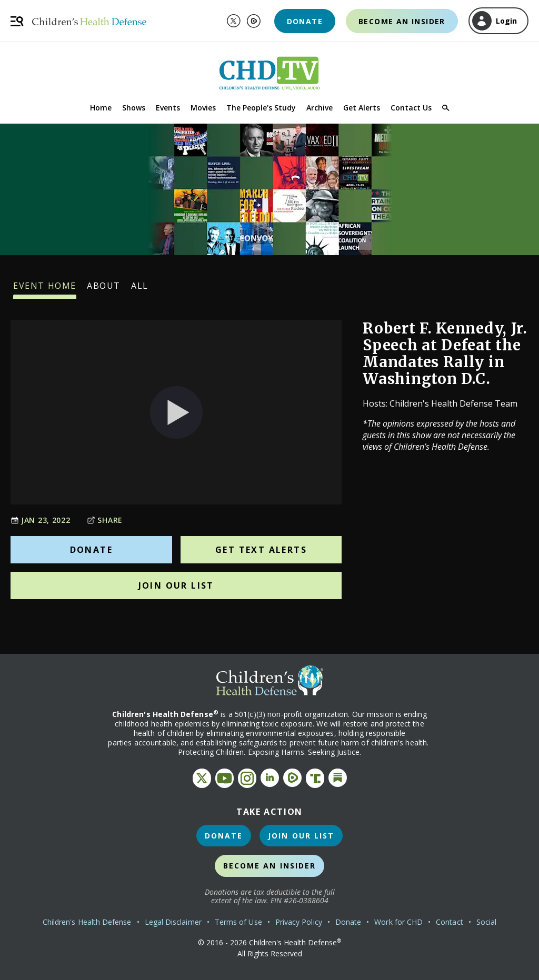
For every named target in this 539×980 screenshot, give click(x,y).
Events (168, 108)
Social (486, 922)
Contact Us (411, 108)
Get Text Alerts (261, 550)
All (140, 289)
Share (105, 520)
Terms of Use (238, 922)
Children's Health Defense (87, 922)
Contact (450, 922)
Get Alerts (362, 108)
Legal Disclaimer (173, 922)
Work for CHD (398, 922)
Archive (320, 108)
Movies (203, 108)
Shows (134, 108)
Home (101, 108)
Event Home (45, 289)
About (104, 289)
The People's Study (261, 108)
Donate (305, 21)
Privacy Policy (299, 922)
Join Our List (176, 585)
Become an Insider (402, 21)
